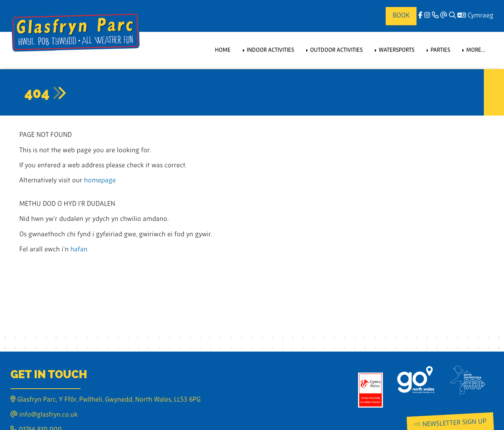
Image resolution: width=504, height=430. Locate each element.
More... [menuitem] (476, 50)
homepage (100, 181)
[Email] (444, 16)
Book (401, 16)
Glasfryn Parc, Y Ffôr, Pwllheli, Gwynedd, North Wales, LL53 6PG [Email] (106, 400)
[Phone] (435, 16)
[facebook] (420, 16)
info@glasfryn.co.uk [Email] (44, 415)
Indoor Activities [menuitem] (270, 50)
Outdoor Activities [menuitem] (336, 50)
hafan (79, 250)
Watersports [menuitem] (397, 50)
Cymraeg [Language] (475, 16)
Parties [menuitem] (440, 50)
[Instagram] (427, 16)
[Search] (452, 16)
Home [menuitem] (223, 50)
